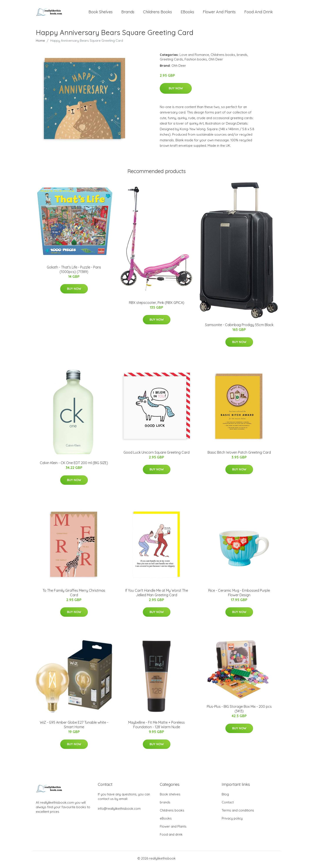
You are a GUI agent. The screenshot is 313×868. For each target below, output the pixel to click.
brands (128, 13)
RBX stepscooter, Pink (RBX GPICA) (157, 305)
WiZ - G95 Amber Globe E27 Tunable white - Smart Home (74, 727)
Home (40, 43)
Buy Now (176, 90)
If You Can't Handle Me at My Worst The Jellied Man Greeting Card (157, 595)
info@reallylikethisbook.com (119, 811)
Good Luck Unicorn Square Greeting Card (156, 455)
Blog (225, 796)
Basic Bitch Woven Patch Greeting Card (239, 455)
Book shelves (101, 13)
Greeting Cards (171, 61)
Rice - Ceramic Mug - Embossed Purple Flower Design (239, 595)
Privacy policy (232, 821)
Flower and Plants (219, 13)
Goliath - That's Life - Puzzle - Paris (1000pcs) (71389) (74, 272)
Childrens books (157, 13)
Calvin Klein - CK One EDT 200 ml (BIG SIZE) (74, 465)
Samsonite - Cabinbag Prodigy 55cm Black (239, 327)
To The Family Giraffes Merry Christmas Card (74, 595)
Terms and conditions (238, 812)
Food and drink (259, 13)
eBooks (187, 13)
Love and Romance (194, 57)
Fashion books (196, 61)
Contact (228, 804)
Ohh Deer (216, 61)
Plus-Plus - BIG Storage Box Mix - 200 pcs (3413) (239, 711)
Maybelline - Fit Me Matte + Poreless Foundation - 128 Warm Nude (156, 727)
